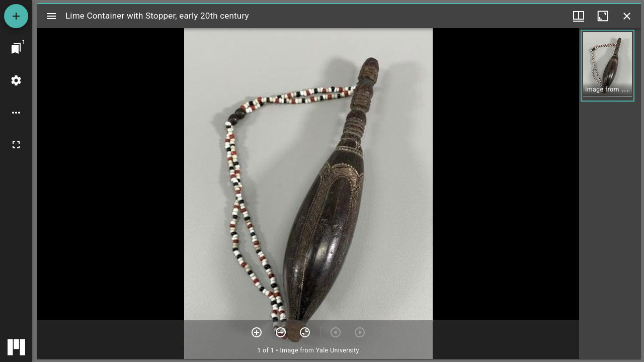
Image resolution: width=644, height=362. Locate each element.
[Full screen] (16, 145)
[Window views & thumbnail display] (579, 16)
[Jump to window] (16, 48)
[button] (608, 66)
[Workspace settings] (16, 80)
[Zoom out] (281, 332)
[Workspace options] (16, 113)
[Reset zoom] (305, 332)
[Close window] (627, 16)
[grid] (610, 194)
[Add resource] (16, 16)
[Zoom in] (257, 332)
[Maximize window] (603, 16)
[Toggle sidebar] (51, 16)
